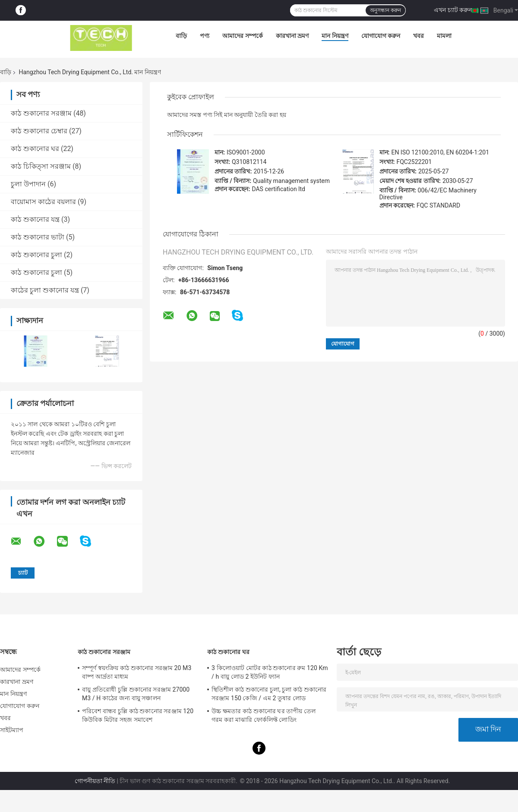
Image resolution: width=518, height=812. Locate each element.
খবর (419, 36)
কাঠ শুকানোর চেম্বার (39, 131)
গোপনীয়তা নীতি (95, 781)
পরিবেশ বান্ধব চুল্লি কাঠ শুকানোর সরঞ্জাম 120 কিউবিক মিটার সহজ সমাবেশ (138, 715)
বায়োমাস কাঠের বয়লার (43, 202)
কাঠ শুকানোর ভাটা (38, 237)
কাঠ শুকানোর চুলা (36, 255)
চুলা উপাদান (28, 184)
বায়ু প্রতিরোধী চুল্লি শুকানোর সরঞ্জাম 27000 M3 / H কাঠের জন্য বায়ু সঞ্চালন (136, 694)
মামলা (444, 36)
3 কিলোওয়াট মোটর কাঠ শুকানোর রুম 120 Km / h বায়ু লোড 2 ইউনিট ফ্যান (270, 672)
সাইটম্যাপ (12, 730)
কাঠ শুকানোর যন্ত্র (35, 219)
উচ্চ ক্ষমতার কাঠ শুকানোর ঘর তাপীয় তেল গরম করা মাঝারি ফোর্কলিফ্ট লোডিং (264, 715)
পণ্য (205, 36)
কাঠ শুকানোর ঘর (35, 149)
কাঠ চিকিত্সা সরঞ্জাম (41, 166)
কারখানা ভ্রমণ (292, 36)
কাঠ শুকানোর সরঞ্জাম (41, 113)
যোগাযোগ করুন (381, 36)
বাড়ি (181, 36)
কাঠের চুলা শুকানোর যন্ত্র (45, 290)
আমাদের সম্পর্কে (242, 36)
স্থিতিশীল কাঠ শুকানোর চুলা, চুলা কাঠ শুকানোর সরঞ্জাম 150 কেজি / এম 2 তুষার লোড (269, 694)
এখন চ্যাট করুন (453, 10)
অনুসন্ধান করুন (385, 10)
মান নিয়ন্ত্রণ (335, 36)
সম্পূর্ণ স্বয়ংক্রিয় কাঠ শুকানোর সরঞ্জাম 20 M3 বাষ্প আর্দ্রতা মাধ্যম (137, 672)
